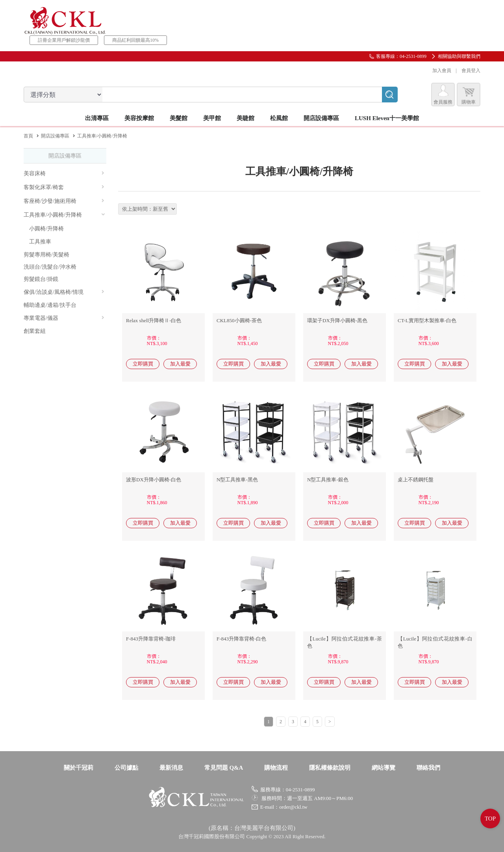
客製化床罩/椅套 (64, 187)
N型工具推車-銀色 (328, 480)
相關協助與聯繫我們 (459, 56)
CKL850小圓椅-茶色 (239, 320)
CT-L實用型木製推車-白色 (427, 320)
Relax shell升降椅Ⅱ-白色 (154, 320)
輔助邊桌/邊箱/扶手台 (50, 305)
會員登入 (471, 71)
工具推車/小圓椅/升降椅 (65, 215)
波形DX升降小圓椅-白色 (154, 480)
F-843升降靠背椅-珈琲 (151, 639)
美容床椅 (64, 174)
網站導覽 (384, 768)
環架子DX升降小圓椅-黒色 (337, 320)
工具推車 (40, 242)
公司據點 (126, 768)
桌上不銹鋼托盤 (416, 480)
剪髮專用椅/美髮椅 (46, 255)
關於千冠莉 (79, 768)
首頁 (28, 136)
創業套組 (35, 331)
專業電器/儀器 (64, 318)
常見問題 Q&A (224, 768)
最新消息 (171, 768)
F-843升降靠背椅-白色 (241, 639)
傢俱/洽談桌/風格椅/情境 (64, 292)
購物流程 (276, 768)
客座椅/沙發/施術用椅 (64, 201)
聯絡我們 (428, 768)
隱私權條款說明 (330, 768)
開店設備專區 (55, 136)
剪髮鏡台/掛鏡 (41, 279)
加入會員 (442, 71)
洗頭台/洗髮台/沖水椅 (50, 267)
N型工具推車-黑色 (237, 480)
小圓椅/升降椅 (46, 229)
